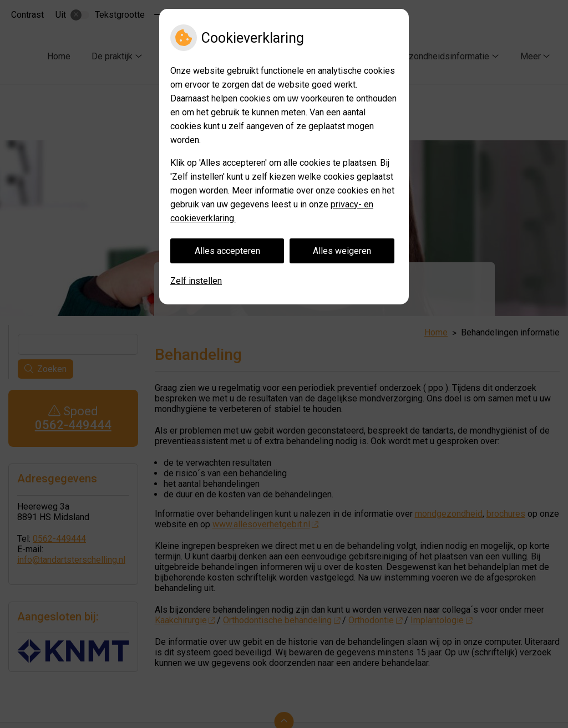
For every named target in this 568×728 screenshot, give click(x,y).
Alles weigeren (342, 251)
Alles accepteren (227, 251)
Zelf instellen (196, 281)
